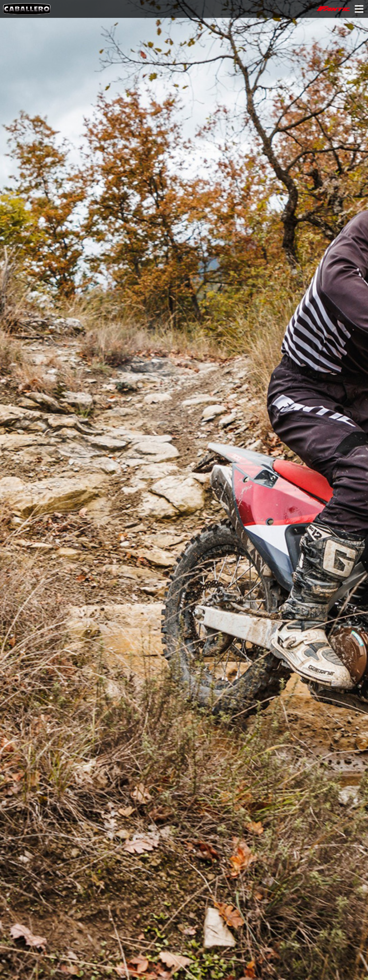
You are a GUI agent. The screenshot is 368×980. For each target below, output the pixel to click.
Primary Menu (359, 9)
